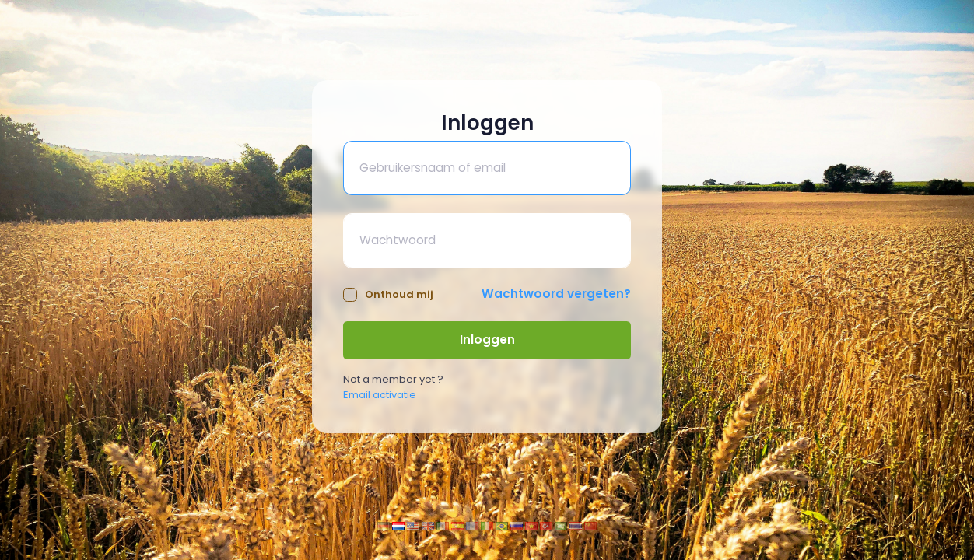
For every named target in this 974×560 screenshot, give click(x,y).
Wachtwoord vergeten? (556, 294)
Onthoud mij (388, 294)
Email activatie (380, 395)
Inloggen (487, 339)
